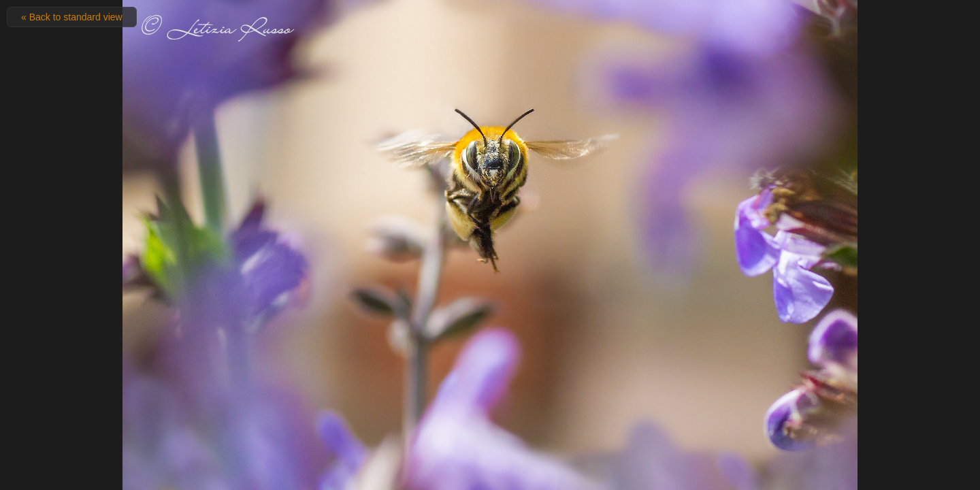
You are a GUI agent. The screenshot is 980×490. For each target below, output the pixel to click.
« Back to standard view (72, 17)
